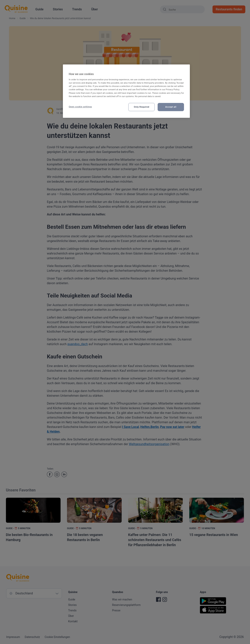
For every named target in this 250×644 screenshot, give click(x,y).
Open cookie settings (80, 107)
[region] (126, 91)
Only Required (142, 107)
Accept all (171, 107)
